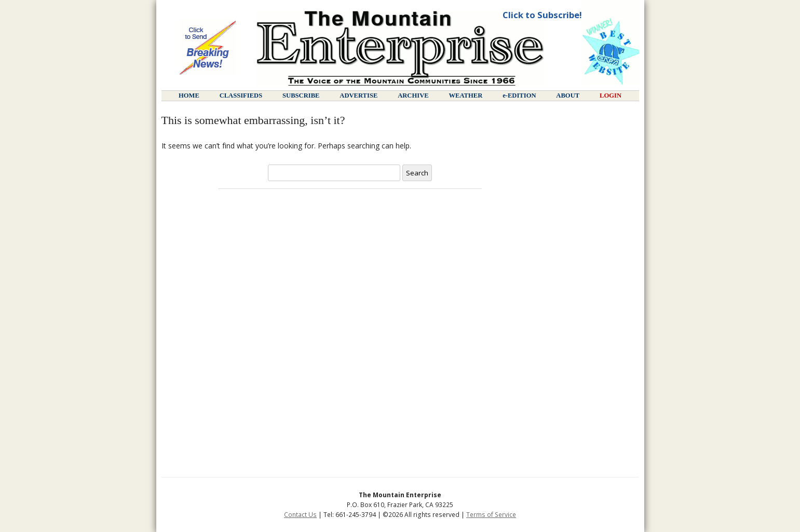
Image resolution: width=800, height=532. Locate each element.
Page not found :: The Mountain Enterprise (400, 48)
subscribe (301, 96)
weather (465, 96)
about (568, 96)
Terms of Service (491, 515)
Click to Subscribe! (542, 15)
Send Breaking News (208, 48)
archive (413, 96)
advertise (358, 96)
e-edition (519, 96)
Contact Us (300, 515)
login (611, 96)
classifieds (241, 96)
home (189, 96)
